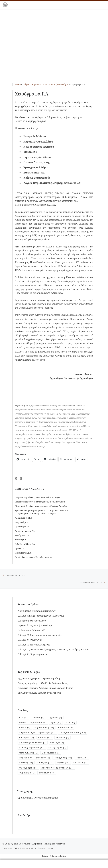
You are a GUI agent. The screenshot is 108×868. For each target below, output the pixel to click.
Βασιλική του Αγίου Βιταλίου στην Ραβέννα (39, 694)
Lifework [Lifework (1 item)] (39, 719)
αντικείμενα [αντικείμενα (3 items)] (27, 782)
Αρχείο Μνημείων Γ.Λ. (25, 531)
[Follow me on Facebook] (16, 479)
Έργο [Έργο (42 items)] (58, 724)
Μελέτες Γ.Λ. (21, 540)
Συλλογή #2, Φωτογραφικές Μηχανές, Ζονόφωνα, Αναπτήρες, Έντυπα (53, 650)
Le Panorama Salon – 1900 (31, 631)
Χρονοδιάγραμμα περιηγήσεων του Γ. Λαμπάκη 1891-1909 (42, 510)
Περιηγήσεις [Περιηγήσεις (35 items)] (65, 761)
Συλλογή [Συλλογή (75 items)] (43, 766)
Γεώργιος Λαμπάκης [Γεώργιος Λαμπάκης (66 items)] (33, 740)
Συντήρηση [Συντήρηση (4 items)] (62, 766)
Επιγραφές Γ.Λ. (22, 522)
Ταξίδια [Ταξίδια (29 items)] (82, 766)
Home (18, 84)
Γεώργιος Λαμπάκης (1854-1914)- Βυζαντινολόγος (45, 84)
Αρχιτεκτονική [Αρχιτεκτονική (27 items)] (45, 729)
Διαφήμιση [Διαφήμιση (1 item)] (59, 740)
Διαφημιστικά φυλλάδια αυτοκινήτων (37, 612)
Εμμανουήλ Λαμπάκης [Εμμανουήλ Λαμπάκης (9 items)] (52, 745)
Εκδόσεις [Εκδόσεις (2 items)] (26, 745)
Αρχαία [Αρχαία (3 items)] (25, 729)
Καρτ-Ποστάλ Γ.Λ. (23, 553)
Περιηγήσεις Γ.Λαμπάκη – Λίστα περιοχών (36, 513)
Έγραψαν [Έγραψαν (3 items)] (57, 719)
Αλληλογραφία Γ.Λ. (24, 518)
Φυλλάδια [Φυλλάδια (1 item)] (26, 771)
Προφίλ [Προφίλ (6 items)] (25, 766)
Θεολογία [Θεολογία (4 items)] (77, 745)
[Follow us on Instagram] (21, 479)
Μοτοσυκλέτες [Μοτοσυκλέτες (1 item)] (29, 756)
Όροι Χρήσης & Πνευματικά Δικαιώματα (38, 807)
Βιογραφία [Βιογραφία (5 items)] (68, 729)
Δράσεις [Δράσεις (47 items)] (78, 740)
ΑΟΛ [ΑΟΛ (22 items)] (73, 724)
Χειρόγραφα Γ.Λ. (22, 535)
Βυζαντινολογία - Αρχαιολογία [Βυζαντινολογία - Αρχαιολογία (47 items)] (38, 734)
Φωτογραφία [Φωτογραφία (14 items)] (48, 771)
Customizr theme (46, 858)
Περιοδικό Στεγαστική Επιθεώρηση (35, 626)
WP (16, 858)
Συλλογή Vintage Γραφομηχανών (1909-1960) (41, 617)
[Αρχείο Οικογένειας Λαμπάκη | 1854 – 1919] (5, 4)
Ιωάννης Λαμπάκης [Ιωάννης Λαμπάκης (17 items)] (32, 750)
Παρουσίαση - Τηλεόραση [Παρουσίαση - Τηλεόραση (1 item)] (35, 761)
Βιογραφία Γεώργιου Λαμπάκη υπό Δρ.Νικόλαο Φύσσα (40, 502)
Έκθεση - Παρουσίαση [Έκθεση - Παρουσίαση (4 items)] (33, 724)
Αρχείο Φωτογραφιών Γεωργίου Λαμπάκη (34, 557)
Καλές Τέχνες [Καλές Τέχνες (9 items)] (59, 750)
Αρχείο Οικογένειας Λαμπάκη (26, 853)
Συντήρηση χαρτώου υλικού (32, 621)
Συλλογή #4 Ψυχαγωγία (30, 641)
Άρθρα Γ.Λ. (20, 548)
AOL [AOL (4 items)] (23, 719)
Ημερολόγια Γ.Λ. (22, 527)
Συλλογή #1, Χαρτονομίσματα (33, 655)
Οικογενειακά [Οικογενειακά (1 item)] (52, 756)
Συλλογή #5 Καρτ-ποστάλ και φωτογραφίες (40, 636)
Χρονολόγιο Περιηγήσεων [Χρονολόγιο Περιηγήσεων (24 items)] (36, 777)
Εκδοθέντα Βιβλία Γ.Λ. (25, 544)
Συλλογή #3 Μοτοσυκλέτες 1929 (34, 645)
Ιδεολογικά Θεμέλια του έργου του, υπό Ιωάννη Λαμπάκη (41, 506)
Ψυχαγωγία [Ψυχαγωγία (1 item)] (65, 777)
